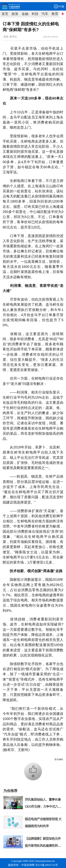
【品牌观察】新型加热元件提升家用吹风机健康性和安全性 (43, 846)
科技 (35, 14)
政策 (15, 14)
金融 (25, 14)
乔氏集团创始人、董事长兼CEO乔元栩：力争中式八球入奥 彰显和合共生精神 (43, 807)
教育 (55, 14)
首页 (5, 14)
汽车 (45, 14)
